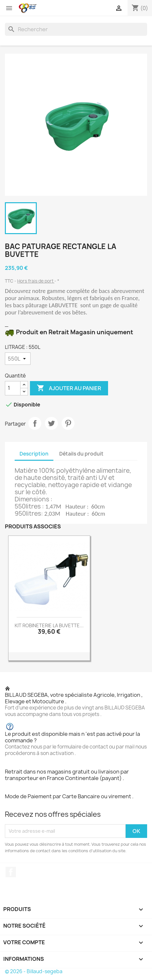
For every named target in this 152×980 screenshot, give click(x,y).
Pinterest (68, 423)
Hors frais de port (36, 281)
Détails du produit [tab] (81, 454)
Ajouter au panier (69, 388)
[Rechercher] (76, 29)
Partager (35, 423)
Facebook (11, 872)
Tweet (51, 423)
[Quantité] (13, 388)
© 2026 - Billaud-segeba (34, 971)
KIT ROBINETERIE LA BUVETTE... (49, 625)
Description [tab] (34, 454)
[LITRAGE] (18, 359)
